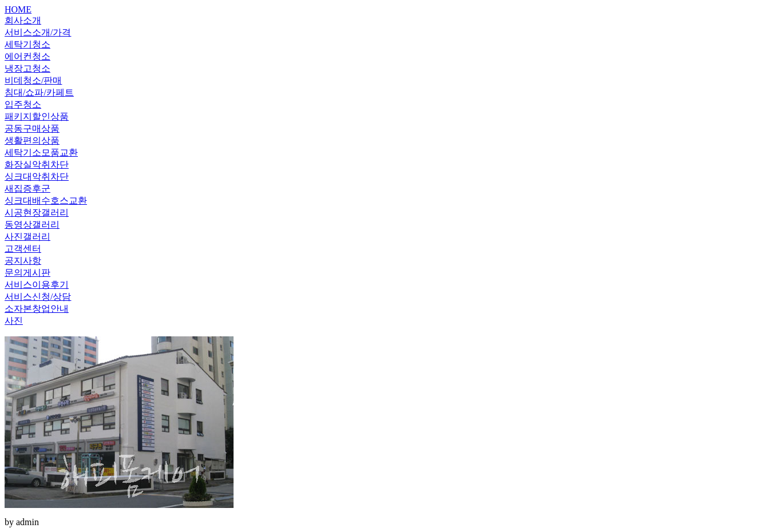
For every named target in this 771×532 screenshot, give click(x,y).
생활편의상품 (32, 140)
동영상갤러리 (32, 225)
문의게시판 (27, 273)
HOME (18, 9)
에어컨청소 (27, 56)
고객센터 (23, 249)
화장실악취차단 (37, 164)
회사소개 (23, 20)
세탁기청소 (27, 44)
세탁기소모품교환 (41, 152)
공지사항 (23, 261)
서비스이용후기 (37, 285)
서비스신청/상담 (38, 297)
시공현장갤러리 (37, 213)
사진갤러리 (27, 237)
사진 (14, 321)
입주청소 (23, 104)
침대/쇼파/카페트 (39, 92)
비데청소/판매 (33, 80)
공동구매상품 (32, 128)
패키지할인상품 (37, 116)
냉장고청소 (27, 68)
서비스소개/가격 (38, 32)
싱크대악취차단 (37, 176)
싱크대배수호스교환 (46, 201)
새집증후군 (27, 188)
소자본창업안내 (37, 309)
